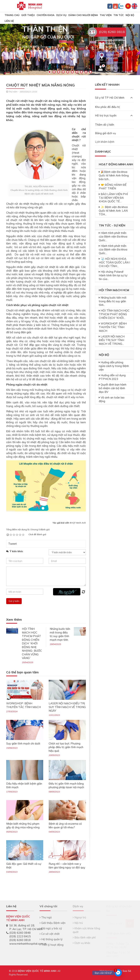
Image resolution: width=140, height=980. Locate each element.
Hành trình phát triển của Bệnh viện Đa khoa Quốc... (113, 237)
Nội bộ (130, 15)
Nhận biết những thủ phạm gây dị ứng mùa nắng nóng (23, 826)
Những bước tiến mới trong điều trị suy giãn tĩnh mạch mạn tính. (60, 634)
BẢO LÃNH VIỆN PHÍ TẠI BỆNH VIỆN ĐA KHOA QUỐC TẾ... (113, 198)
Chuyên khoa (46, 15)
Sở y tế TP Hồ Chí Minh (114, 98)
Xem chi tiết (31, 47)
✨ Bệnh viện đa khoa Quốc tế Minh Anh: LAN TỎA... (113, 211)
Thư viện (106, 15)
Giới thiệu (28, 15)
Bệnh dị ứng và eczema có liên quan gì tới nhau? (65, 826)
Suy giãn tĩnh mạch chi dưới (23, 743)
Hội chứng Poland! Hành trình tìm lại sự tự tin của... (113, 275)
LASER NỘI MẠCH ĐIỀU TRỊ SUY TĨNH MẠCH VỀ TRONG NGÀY (67, 707)
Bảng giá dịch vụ (105, 133)
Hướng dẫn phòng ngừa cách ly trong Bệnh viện (114, 366)
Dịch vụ (61, 15)
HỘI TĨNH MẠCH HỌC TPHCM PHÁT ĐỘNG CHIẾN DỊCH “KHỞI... (114, 314)
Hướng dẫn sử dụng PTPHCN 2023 (112, 377)
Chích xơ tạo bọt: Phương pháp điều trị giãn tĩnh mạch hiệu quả (66, 747)
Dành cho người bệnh (83, 15)
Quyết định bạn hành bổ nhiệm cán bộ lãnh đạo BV (113, 388)
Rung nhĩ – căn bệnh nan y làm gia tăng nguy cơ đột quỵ (67, 866)
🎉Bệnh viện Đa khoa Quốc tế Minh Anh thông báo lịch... (114, 175)
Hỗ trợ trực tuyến (114, 115)
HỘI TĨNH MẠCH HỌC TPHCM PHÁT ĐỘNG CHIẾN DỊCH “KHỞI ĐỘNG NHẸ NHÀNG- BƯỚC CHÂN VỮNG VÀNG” (32, 643)
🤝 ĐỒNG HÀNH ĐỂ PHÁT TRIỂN (113, 187)
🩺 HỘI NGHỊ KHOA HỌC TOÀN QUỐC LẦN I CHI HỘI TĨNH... (114, 262)
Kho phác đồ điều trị (107, 107)
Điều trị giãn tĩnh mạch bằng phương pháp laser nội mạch (66, 785)
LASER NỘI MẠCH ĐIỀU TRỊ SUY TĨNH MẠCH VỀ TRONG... (112, 340)
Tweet (12, 544)
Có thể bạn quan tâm (22, 672)
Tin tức (119, 15)
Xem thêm (14, 620)
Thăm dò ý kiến (105, 125)
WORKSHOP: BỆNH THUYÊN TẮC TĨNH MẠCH (24, 705)
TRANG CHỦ (12, 15)
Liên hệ (9, 21)
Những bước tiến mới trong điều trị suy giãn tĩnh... (113, 301)
